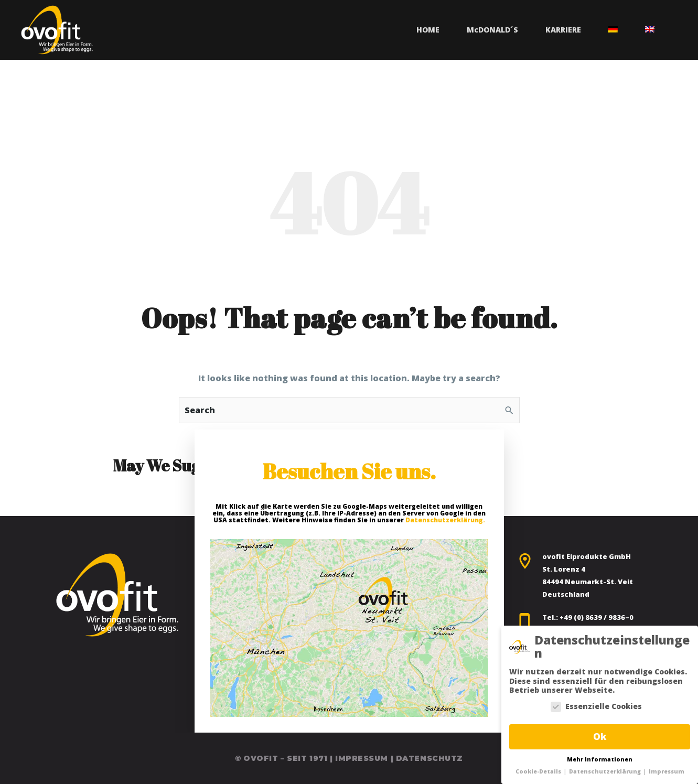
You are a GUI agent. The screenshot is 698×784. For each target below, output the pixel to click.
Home (428, 30)
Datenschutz (429, 758)
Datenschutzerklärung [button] (606, 771)
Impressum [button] (667, 771)
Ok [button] (600, 736)
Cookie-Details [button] (539, 771)
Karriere (563, 30)
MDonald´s (492, 30)
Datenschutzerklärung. (445, 520)
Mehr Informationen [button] (600, 759)
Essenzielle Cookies (596, 706)
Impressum (362, 758)
